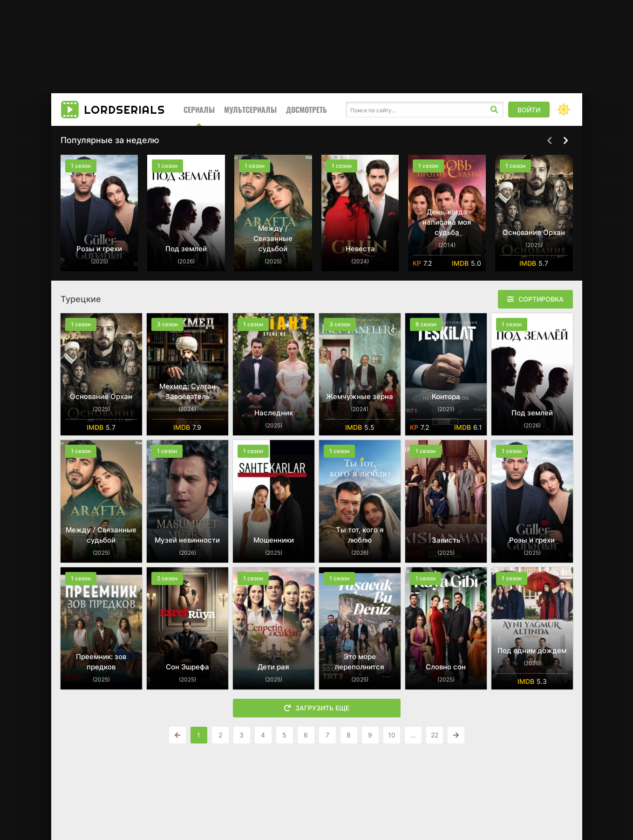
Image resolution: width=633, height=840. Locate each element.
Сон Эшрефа (187, 667)
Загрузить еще (317, 708)
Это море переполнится (360, 662)
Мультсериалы (250, 110)
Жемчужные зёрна (360, 396)
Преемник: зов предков (101, 662)
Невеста (360, 249)
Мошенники (274, 540)
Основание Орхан (534, 232)
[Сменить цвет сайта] (564, 110)
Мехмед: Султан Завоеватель (187, 391)
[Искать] (494, 110)
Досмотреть (306, 110)
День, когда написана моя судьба (447, 222)
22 (435, 735)
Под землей (186, 249)
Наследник (274, 413)
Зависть (446, 540)
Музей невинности (187, 540)
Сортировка (541, 299)
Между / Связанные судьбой (273, 238)
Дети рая (273, 667)
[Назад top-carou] (550, 141)
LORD (124, 110)
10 (392, 735)
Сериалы (199, 110)
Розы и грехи (99, 249)
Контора (446, 396)
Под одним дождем (532, 651)
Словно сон (446, 667)
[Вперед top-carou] (566, 141)
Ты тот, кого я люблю (360, 535)
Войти (529, 110)
